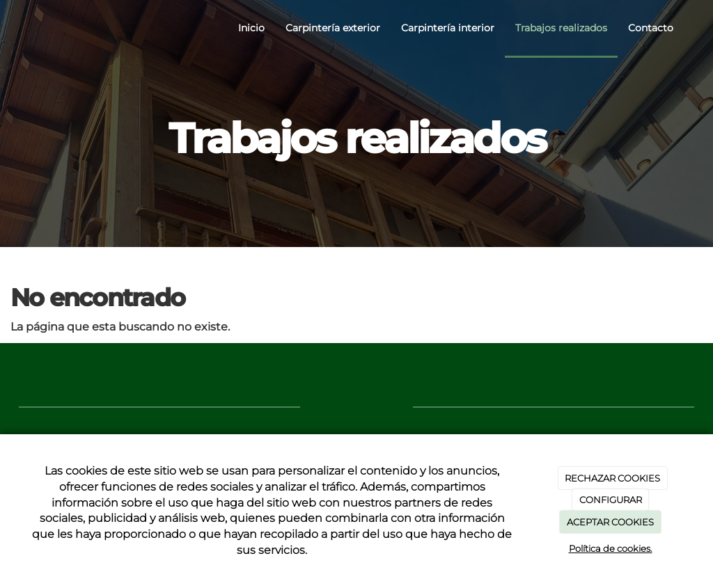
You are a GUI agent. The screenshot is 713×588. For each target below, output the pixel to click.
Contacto (651, 28)
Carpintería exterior (333, 28)
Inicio (251, 28)
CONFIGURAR (611, 500)
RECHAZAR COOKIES (612, 478)
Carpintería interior (448, 28)
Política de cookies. (611, 548)
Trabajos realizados (561, 28)
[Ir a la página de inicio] (15, 28)
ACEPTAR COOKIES (610, 522)
